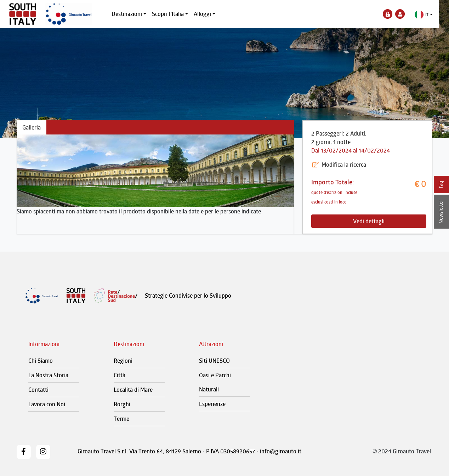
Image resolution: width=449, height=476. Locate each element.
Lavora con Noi (47, 404)
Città (120, 375)
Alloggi (208, 14)
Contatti (38, 390)
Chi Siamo (41, 361)
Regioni (123, 361)
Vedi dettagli (369, 221)
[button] (429, 15)
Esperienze (212, 404)
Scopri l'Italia (173, 14)
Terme (121, 419)
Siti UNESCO (214, 361)
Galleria (32, 127)
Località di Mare (133, 390)
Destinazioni (132, 14)
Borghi (122, 404)
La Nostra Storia (48, 375)
